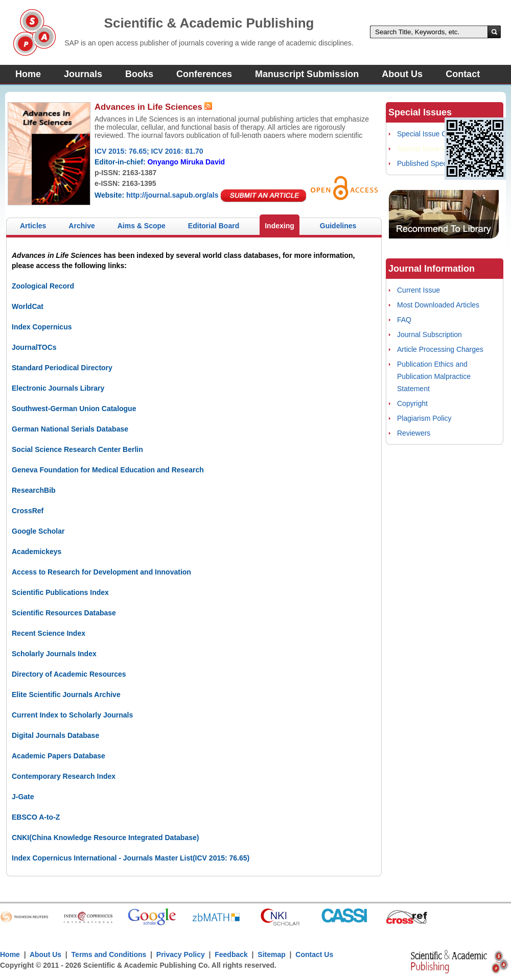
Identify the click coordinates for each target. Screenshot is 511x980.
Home (28, 74)
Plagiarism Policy (424, 418)
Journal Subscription (429, 334)
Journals (83, 74)
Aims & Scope (142, 226)
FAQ (404, 320)
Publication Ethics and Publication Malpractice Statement (434, 376)
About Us (402, 74)
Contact (463, 74)
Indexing (280, 226)
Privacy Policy (181, 954)
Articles (33, 226)
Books (139, 74)
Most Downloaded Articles (438, 305)
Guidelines (338, 226)
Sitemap (271, 954)
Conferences (204, 74)
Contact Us (314, 954)
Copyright (412, 403)
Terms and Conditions (109, 954)
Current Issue (419, 290)
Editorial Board (214, 226)
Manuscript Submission (307, 74)
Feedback (231, 954)
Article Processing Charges (440, 349)
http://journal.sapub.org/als (172, 195)
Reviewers (414, 433)
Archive (82, 226)
